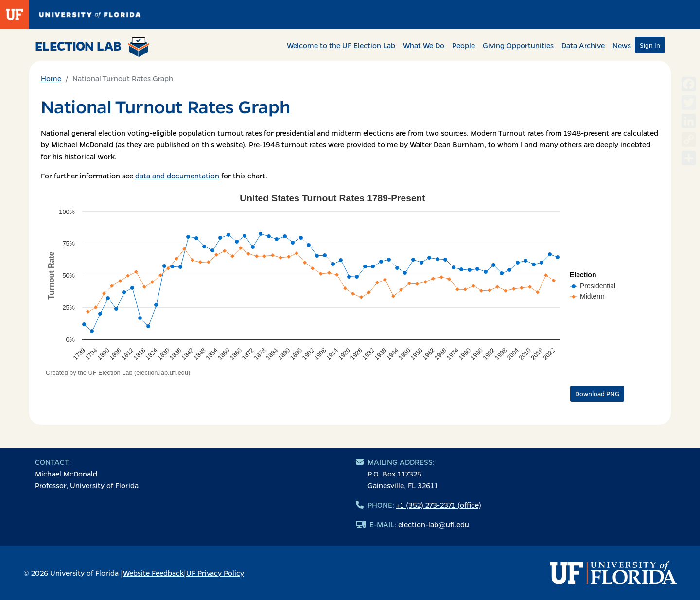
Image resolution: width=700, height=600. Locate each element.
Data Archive (583, 45)
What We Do (424, 45)
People (464, 45)
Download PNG (597, 394)
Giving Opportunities (518, 45)
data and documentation (177, 176)
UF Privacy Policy (215, 573)
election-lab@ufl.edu (434, 524)
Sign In (650, 45)
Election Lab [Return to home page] (92, 47)
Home (51, 78)
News (622, 45)
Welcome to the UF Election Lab (341, 45)
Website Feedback (153, 573)
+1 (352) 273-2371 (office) (439, 505)
